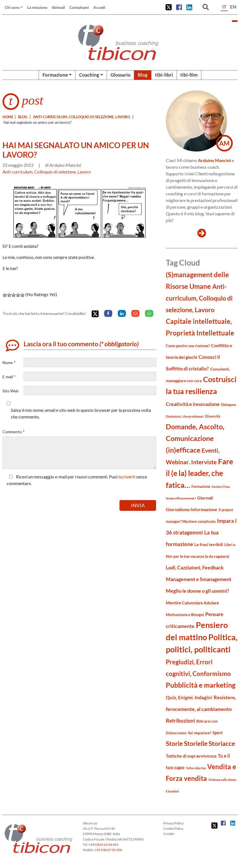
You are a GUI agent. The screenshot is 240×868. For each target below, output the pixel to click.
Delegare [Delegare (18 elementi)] (229, 405)
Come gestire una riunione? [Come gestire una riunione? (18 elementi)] (188, 346)
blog (23, 117)
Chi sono (12, 7)
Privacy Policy (173, 823)
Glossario (121, 75)
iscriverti (127, 477)
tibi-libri (164, 75)
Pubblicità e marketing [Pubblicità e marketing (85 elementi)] (201, 685)
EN (233, 7)
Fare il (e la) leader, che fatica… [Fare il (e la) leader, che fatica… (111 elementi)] (199, 473)
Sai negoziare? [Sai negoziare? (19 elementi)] (200, 733)
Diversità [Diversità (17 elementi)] (213, 416)
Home (8, 117)
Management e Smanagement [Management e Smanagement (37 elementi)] (199, 579)
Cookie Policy (173, 828)
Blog (143, 75)
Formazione (55, 75)
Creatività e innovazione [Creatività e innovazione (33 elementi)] (193, 404)
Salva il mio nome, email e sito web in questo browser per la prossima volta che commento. (81, 413)
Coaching (89, 75)
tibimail (58, 7)
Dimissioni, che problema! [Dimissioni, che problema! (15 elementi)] (185, 416)
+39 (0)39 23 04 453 (103, 845)
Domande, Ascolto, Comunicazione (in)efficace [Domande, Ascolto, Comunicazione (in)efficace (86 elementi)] (195, 438)
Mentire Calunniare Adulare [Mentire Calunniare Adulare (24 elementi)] (192, 603)
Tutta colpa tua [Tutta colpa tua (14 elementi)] (196, 768)
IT (224, 7)
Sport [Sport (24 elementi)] (218, 733)
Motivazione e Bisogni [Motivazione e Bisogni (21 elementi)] (185, 615)
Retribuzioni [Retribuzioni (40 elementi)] (180, 721)
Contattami (79, 7)
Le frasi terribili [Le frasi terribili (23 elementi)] (209, 544)
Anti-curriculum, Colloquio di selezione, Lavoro (82, 117)
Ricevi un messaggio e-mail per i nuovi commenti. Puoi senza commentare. (77, 480)
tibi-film (189, 75)
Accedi (99, 7)
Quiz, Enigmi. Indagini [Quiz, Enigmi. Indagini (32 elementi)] (189, 697)
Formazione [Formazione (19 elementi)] (201, 486)
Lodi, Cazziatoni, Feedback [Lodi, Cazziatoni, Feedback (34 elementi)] (195, 568)
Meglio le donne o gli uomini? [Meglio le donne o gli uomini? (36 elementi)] (197, 591)
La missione (37, 7)
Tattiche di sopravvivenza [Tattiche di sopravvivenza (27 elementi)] (191, 756)
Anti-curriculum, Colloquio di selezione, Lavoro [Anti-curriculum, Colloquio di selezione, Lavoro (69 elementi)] (199, 298)
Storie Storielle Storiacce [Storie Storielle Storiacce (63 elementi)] (200, 744)
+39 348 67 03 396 (108, 850)
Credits (169, 834)
